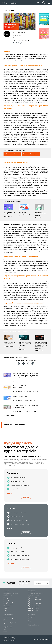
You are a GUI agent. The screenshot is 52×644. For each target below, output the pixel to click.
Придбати (26, 498)
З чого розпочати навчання (36, 594)
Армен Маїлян (18, 411)
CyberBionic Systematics (10, 623)
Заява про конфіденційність (10, 639)
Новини (6, 632)
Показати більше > (9, 416)
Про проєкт (31, 617)
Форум (5, 610)
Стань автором (8, 617)
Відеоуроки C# (33, 598)
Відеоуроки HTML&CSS (35, 604)
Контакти (31, 619)
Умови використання (9, 637)
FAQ (29, 621)
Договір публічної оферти (10, 640)
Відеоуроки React (33, 610)
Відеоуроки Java (33, 602)
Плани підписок (8, 600)
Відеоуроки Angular (34, 608)
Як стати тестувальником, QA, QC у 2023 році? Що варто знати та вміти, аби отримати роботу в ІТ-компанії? (26, 375)
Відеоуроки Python (34, 596)
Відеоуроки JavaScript (35, 606)
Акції (5, 630)
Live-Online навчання (10, 604)
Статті (5, 608)
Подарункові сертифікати (11, 602)
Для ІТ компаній (8, 619)
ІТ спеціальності (8, 598)
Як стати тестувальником (21, 397)
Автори (30, 623)
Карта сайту (6, 642)
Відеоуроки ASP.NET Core (36, 600)
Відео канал (7, 606)
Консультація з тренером (11, 594)
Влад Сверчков (19, 381)
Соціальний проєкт (34, 625)
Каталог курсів (8, 596)
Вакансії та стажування (10, 621)
